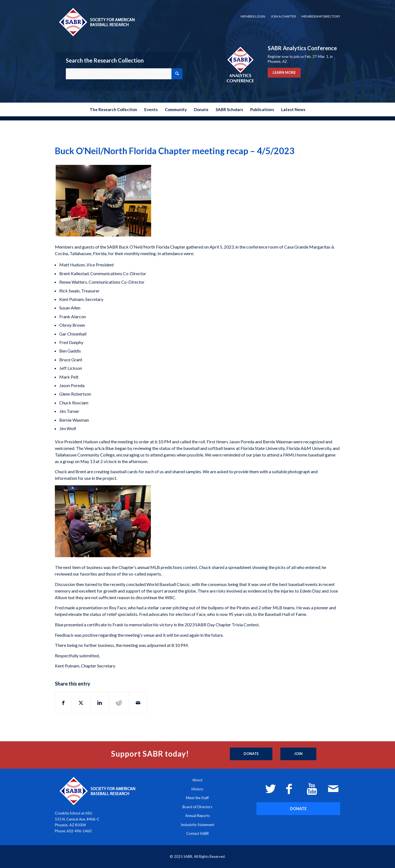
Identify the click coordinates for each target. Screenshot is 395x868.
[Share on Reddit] (119, 703)
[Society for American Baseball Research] (96, 22)
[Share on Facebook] (63, 703)
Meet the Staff (197, 798)
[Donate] (251, 754)
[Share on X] (81, 703)
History (197, 789)
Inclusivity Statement (198, 825)
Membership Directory (321, 16)
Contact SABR (198, 833)
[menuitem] (253, 16)
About (197, 780)
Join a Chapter (283, 16)
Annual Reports (198, 816)
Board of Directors (197, 807)
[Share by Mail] (138, 703)
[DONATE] (298, 809)
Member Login (253, 16)
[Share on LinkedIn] (100, 703)
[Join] (298, 754)
